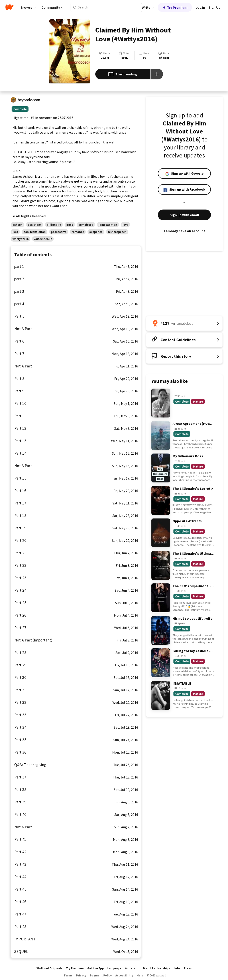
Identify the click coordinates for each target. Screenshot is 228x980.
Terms (68, 975)
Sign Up (215, 7)
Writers (130, 968)
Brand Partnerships (157, 968)
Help (140, 975)
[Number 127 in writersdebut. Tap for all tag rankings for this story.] (184, 323)
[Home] (9, 7)
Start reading (123, 75)
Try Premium (175, 7)
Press (188, 968)
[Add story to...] (157, 74)
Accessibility (124, 975)
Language (114, 968)
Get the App (96, 968)
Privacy (81, 975)
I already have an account (184, 231)
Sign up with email (184, 215)
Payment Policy (101, 975)
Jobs (177, 968)
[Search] (75, 7)
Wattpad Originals (49, 968)
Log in (200, 7)
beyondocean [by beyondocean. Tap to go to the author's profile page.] (29, 100)
